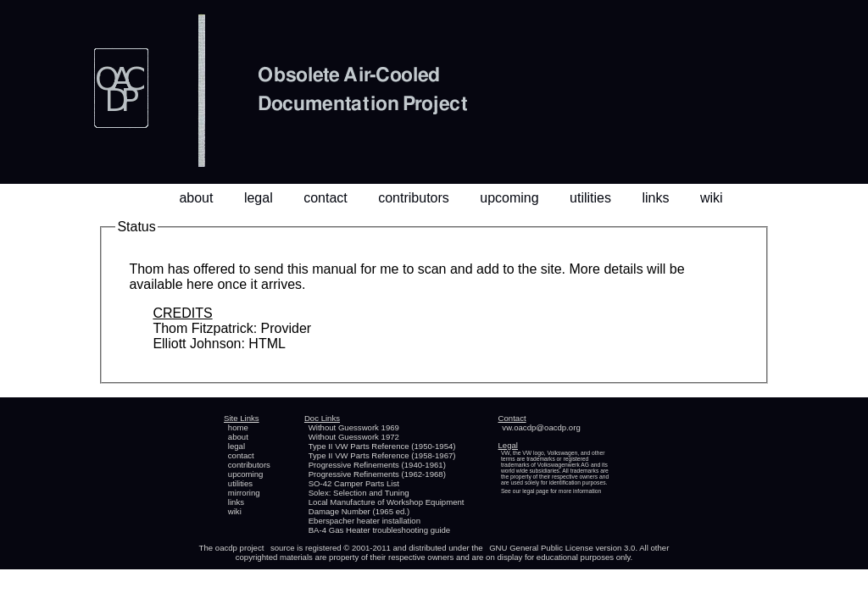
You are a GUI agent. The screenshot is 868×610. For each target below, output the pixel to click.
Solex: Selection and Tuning (359, 493)
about (196, 198)
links (655, 198)
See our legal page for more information (551, 491)
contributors (414, 198)
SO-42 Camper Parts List (354, 483)
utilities (590, 198)
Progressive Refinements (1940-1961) (377, 465)
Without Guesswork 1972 (354, 437)
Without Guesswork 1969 (354, 427)
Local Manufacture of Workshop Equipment (387, 502)
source (283, 548)
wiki (712, 198)
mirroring (244, 493)
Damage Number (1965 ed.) (359, 511)
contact (325, 198)
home (238, 427)
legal (259, 198)
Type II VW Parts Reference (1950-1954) (382, 446)
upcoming (509, 198)
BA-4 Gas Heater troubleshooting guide (379, 530)
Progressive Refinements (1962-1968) (377, 474)
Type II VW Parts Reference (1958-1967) (382, 455)
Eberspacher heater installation (364, 521)
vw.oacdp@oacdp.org (541, 427)
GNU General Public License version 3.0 (562, 548)
